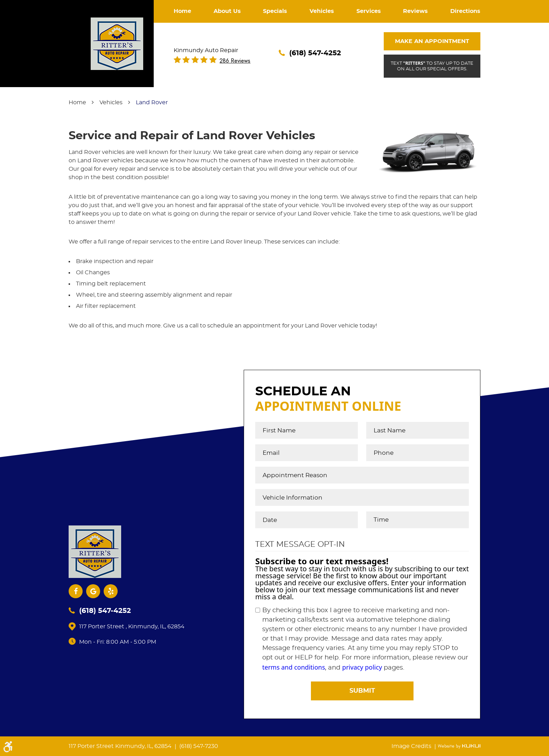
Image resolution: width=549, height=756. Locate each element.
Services (369, 11)
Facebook (76, 591)
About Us (227, 11)
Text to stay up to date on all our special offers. (432, 66)
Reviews (415, 11)
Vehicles (322, 11)
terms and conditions (294, 667)
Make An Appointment (432, 41)
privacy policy (362, 667)
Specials (275, 11)
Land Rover (152, 103)
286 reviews (235, 61)
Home (182, 11)
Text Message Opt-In (300, 544)
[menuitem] (182, 11)
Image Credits (412, 746)
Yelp (111, 591)
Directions (465, 11)
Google (93, 591)
